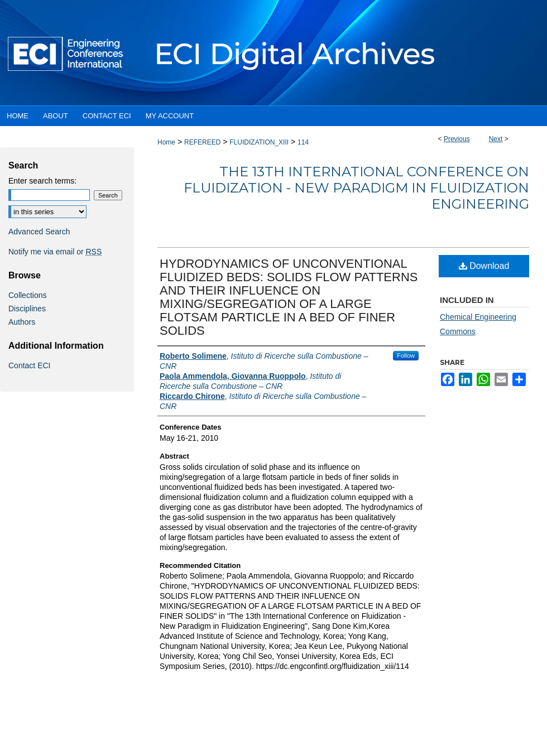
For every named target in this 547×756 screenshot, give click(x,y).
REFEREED (202, 142)
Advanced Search (39, 232)
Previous (457, 139)
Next (496, 139)
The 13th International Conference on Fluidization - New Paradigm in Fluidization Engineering (356, 188)
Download (484, 266)
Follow (406, 355)
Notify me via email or (55, 252)
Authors (22, 322)
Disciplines (27, 309)
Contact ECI (29, 365)
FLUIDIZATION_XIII (259, 142)
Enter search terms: (42, 181)
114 (303, 142)
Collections (27, 295)
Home (166, 142)
